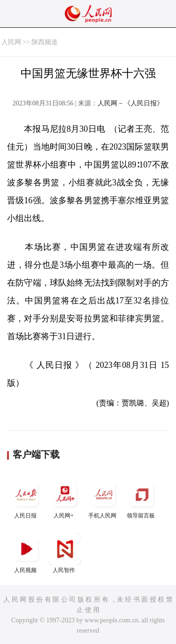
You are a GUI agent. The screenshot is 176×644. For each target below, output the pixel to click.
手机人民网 (103, 498)
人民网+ (65, 498)
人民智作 (65, 553)
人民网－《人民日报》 (130, 103)
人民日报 (26, 498)
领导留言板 (142, 498)
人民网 (11, 42)
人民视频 (26, 553)
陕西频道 (45, 42)
